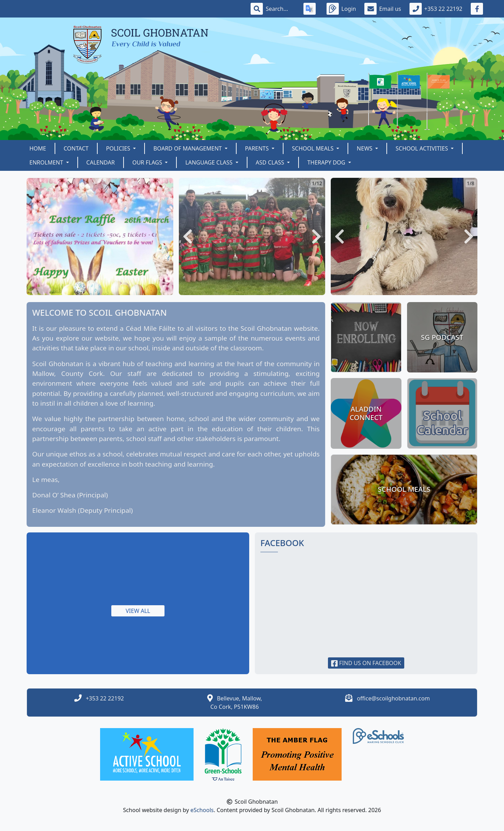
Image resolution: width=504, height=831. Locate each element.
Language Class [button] (209, 162)
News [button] (365, 148)
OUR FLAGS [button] (148, 162)
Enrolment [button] (47, 162)
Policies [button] (119, 148)
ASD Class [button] (271, 162)
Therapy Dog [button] (327, 162)
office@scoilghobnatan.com (394, 698)
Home (38, 148)
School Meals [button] (313, 148)
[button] (188, 236)
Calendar (101, 162)
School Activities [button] (422, 148)
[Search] (280, 9)
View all (138, 611)
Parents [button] (258, 148)
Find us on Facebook (366, 663)
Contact (76, 148)
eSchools (202, 810)
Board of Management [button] (188, 148)
